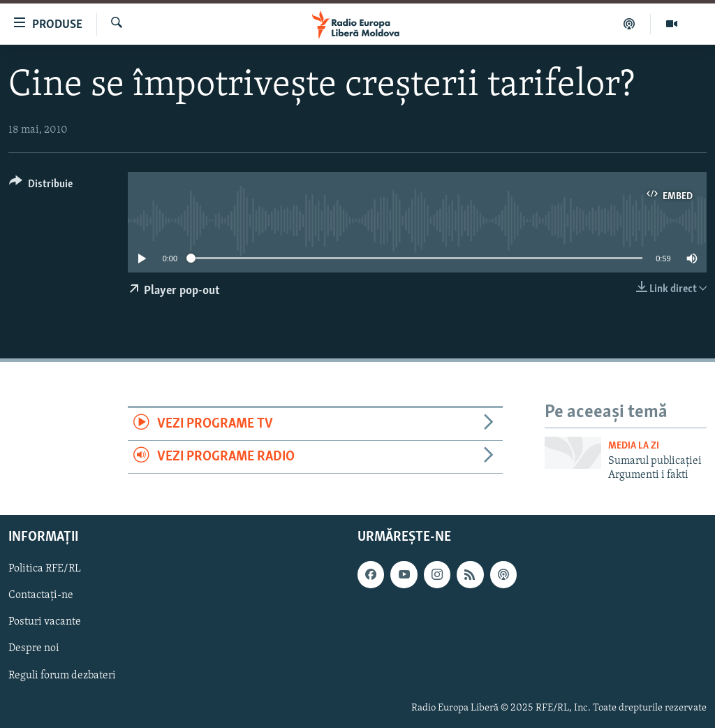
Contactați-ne (41, 595)
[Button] (41, 186)
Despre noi (34, 648)
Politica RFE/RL (45, 569)
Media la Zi (634, 446)
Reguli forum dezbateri (62, 675)
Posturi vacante (45, 622)
